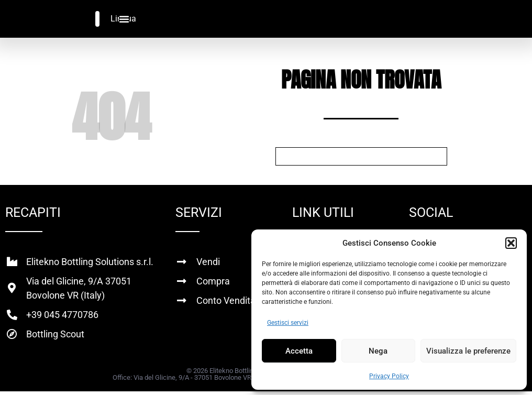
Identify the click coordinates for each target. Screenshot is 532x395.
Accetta (299, 351)
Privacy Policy (389, 376)
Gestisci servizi (288, 323)
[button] (511, 243)
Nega (378, 351)
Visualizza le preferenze (468, 351)
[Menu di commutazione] (124, 19)
